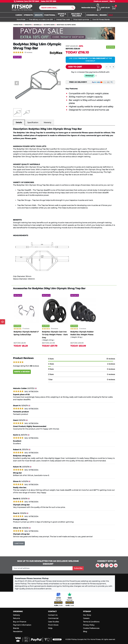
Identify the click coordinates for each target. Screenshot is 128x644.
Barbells (37, 25)
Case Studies (53, 622)
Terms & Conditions (91, 622)
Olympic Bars (49, 25)
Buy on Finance (20, 622)
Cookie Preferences (91, 628)
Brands (16, 628)
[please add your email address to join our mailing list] (42, 568)
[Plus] (113, 67)
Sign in (112, 1)
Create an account (101, 1)
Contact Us (53, 615)
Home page (18, 25)
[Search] (56, 8)
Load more (19, 543)
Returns (16, 618)
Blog (85, 632)
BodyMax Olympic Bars (66, 25)
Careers (86, 618)
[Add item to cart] (84, 67)
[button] (17, 83)
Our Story (87, 615)
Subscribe (78, 568)
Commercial (53, 618)
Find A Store (53, 625)
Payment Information (22, 625)
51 (111, 359)
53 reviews (28, 52)
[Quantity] (110, 67)
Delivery (16, 615)
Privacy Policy (89, 625)
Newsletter (18, 632)
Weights (28, 25)
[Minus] (107, 67)
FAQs (50, 628)
